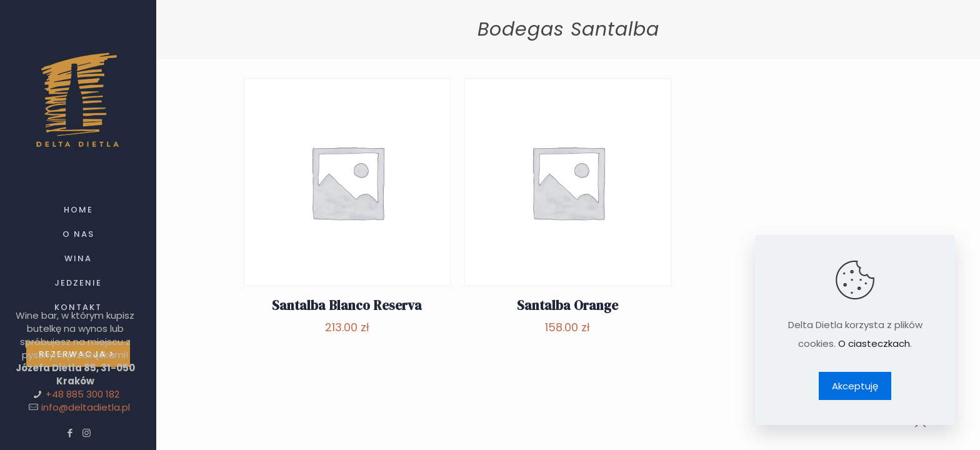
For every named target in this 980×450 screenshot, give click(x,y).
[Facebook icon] (70, 433)
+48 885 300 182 (82, 394)
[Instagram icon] (87, 433)
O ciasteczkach (874, 343)
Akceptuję (855, 386)
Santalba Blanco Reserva (347, 305)
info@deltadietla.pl (86, 407)
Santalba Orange (567, 305)
